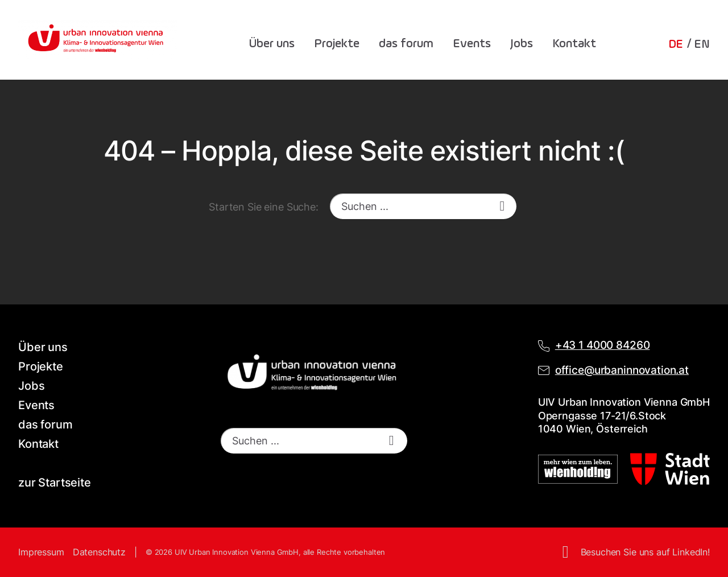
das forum (406, 44)
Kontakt (574, 44)
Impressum (41, 552)
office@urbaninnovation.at (622, 370)
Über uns (272, 44)
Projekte (337, 44)
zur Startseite (55, 483)
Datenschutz (99, 552)
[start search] (502, 206)
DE (676, 44)
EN (702, 44)
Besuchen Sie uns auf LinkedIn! (646, 552)
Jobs (522, 44)
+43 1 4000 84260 (603, 345)
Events (472, 44)
